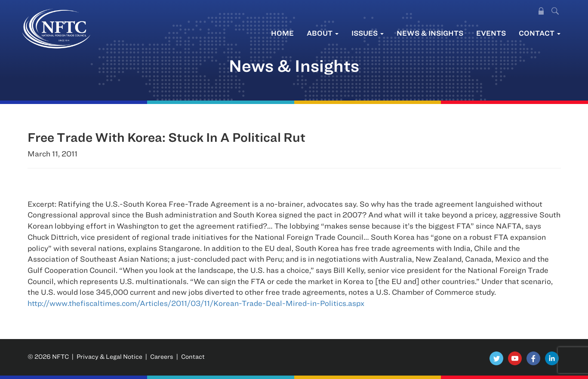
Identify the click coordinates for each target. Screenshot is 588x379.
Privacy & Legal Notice (109, 356)
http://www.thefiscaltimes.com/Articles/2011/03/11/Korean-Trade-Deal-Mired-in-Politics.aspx (196, 303)
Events (491, 33)
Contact (540, 33)
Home (282, 33)
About (323, 33)
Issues (368, 33)
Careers (162, 356)
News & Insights (430, 33)
